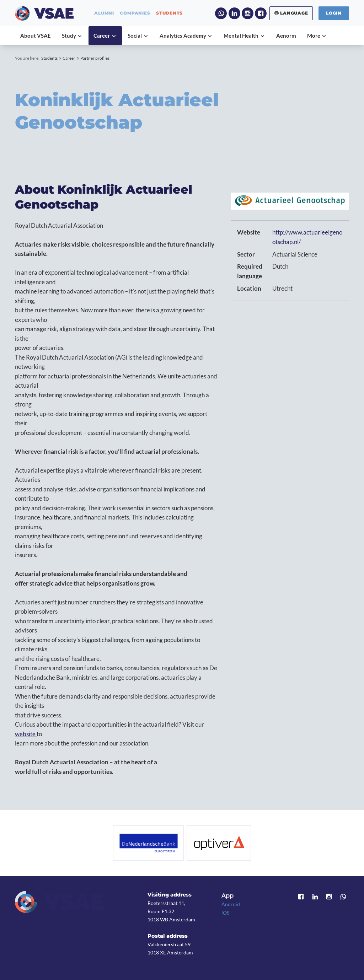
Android (231, 904)
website (26, 734)
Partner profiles (95, 58)
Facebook (261, 13)
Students (49, 58)
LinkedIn (234, 13)
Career (69, 58)
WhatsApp (221, 13)
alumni (104, 13)
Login (334, 13)
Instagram (248, 13)
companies (135, 13)
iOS (225, 913)
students (169, 13)
